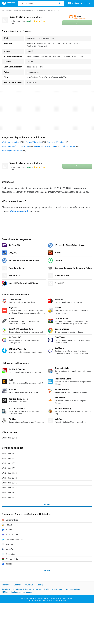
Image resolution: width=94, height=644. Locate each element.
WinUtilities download (11, 142)
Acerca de (6, 585)
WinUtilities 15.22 (9, 497)
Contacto (18, 585)
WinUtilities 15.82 (9, 438)
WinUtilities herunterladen (45, 146)
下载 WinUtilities (68, 146)
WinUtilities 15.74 (9, 454)
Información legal (73, 589)
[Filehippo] (8, 3)
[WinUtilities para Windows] (45, 11)
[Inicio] (3, 11)
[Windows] (9, 11)
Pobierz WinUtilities (34, 142)
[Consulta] (41, 3)
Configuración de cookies (21, 592)
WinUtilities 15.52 (9, 478)
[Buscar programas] (60, 3)
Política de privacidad (53, 589)
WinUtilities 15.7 (9, 468)
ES (88, 3)
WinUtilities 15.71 (9, 463)
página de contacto (19, 211)
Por (17, 21)
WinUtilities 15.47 (9, 493)
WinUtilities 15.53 (9, 473)
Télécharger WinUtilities (12, 150)
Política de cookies (33, 589)
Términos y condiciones (12, 589)
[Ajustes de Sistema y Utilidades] (24, 11)
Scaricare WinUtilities (56, 142)
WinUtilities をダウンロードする (15, 146)
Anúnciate (29, 585)
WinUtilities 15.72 (9, 458)
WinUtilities (26, 17)
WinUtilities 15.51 (9, 483)
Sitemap (40, 585)
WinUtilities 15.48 (9, 488)
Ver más (47, 504)
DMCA (5, 592)
